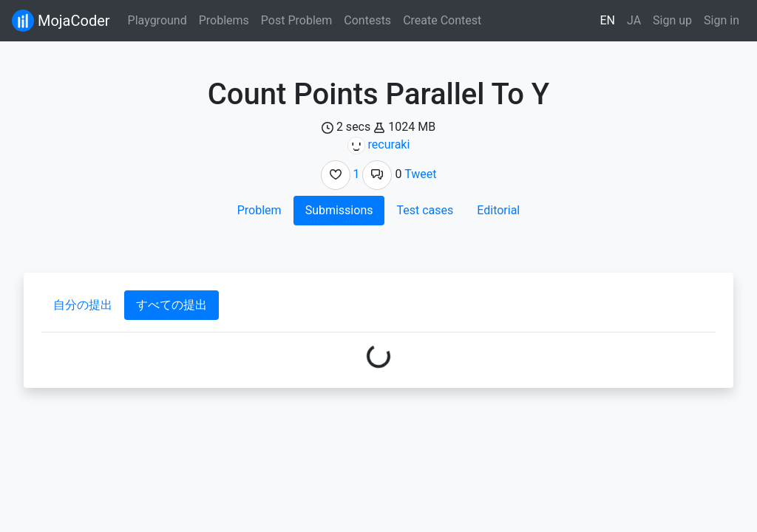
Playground (157, 20)
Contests (367, 20)
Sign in (722, 20)
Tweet (420, 174)
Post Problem (296, 20)
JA (634, 20)
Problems (224, 20)
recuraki (389, 144)
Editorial (498, 210)
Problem (259, 210)
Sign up (672, 20)
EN (608, 20)
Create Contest (442, 20)
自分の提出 (83, 305)
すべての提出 (172, 305)
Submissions (339, 210)
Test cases (425, 210)
